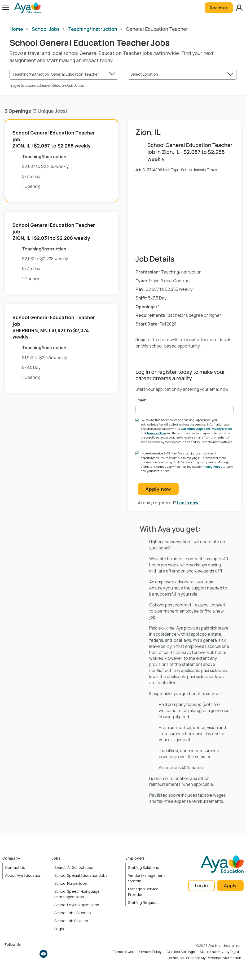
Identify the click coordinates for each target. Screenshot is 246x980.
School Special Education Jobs (81, 876)
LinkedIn (32, 954)
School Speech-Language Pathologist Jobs (77, 894)
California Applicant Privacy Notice (206, 429)
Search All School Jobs (74, 868)
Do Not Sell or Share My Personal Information (204, 958)
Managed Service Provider (143, 892)
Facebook (9, 954)
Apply (230, 886)
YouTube (43, 954)
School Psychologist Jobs (77, 905)
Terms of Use (156, 433)
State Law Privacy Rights (220, 952)
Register (217, 8)
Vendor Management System (146, 878)
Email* (141, 400)
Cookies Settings (181, 952)
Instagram (20, 954)
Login (59, 929)
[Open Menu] (6, 8)
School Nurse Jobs (71, 884)
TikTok (55, 954)
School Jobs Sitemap (73, 913)
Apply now (158, 489)
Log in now (188, 503)
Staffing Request (143, 903)
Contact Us (15, 868)
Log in (201, 886)
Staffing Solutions (144, 868)
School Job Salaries (71, 921)
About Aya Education (23, 876)
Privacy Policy (212, 467)
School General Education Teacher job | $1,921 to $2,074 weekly (54, 327)
